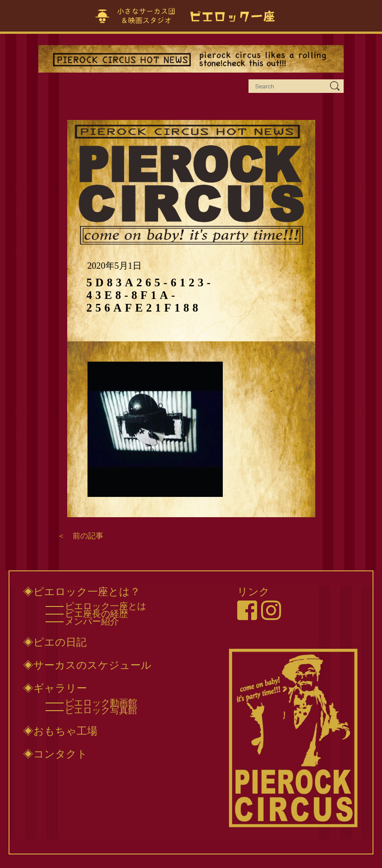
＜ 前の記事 (80, 536)
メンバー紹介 (92, 621)
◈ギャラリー (55, 688)
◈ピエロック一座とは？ (82, 592)
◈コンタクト (55, 754)
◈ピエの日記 (55, 642)
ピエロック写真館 (101, 710)
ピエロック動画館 (101, 703)
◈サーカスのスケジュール (87, 665)
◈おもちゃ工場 (60, 731)
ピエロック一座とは (106, 606)
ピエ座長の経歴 (97, 614)
